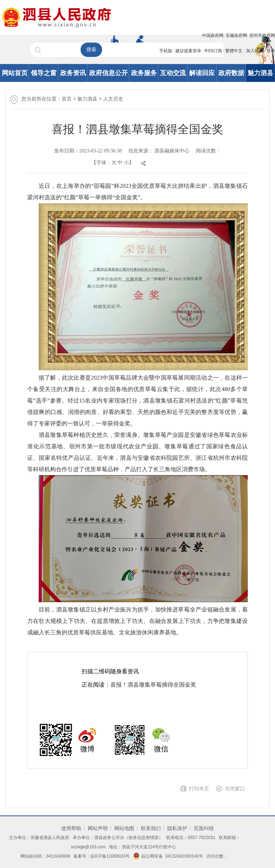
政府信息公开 (108, 73)
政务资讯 (73, 73)
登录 (271, 51)
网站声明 (98, 828)
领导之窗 (44, 73)
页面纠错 (204, 828)
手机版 (166, 51)
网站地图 (124, 828)
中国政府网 (213, 35)
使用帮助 (71, 828)
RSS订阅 (213, 51)
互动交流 (173, 73)
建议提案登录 (188, 51)
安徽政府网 (236, 35)
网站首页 (15, 73)
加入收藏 (255, 51)
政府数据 (231, 73)
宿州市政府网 (262, 35)
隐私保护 (177, 828)
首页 (67, 99)
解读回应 (202, 73)
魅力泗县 (260, 73)
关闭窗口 (235, 789)
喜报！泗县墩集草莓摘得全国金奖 (153, 685)
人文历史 (113, 99)
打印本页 (199, 789)
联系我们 (151, 828)
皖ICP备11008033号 (110, 856)
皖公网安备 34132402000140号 (168, 856)
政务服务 (144, 73)
